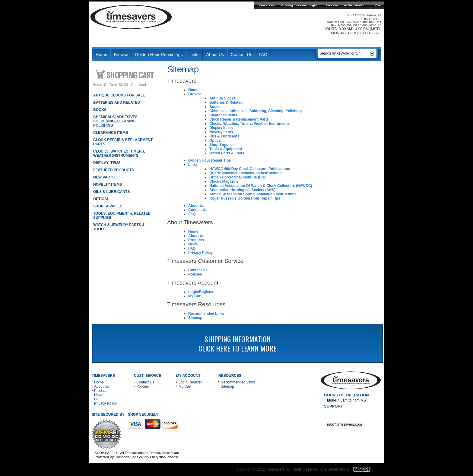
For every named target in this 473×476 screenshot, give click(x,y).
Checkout (139, 85)
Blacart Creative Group (365, 471)
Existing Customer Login (299, 5)
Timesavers (131, 17)
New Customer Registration (346, 5)
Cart (378, 5)
